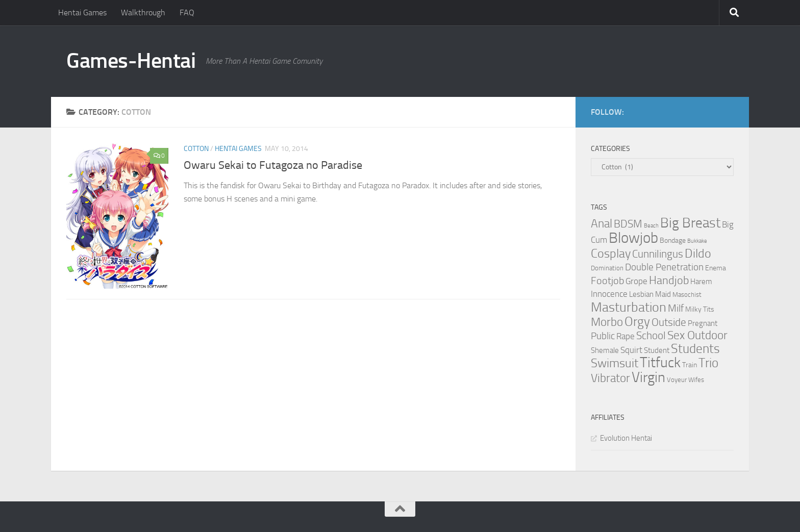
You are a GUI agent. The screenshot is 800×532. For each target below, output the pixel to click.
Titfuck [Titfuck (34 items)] (660, 362)
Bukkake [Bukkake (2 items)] (697, 241)
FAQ (187, 12)
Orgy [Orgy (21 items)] (637, 322)
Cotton (196, 149)
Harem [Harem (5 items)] (701, 282)
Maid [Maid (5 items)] (663, 294)
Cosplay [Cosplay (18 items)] (611, 254)
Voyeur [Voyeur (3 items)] (677, 380)
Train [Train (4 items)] (690, 365)
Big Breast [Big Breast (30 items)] (690, 223)
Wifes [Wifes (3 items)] (696, 380)
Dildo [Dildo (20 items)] (698, 254)
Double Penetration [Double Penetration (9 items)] (664, 267)
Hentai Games (82, 12)
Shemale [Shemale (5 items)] (605, 350)
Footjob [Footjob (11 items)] (607, 281)
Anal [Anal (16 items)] (602, 224)
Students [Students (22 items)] (695, 349)
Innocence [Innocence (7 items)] (609, 294)
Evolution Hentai (626, 438)
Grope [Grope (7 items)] (636, 281)
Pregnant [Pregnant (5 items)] (703, 323)
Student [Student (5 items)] (657, 350)
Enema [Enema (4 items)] (716, 268)
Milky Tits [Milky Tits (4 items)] (700, 309)
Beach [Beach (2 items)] (651, 226)
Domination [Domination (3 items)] (607, 268)
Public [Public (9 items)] (603, 336)
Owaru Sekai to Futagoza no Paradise (273, 165)
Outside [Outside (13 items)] (669, 322)
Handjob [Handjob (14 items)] (669, 281)
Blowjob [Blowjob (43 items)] (633, 238)
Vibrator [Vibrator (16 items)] (610, 378)
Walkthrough (143, 12)
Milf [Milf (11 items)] (676, 308)
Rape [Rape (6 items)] (626, 336)
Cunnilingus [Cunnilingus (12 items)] (658, 254)
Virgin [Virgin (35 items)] (648, 377)
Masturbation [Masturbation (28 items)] (629, 307)
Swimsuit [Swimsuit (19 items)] (615, 363)
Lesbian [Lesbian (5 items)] (641, 294)
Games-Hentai (131, 61)
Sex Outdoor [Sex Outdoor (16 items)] (697, 335)
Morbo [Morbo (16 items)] (607, 322)
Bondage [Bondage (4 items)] (673, 240)
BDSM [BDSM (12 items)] (628, 224)
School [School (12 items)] (651, 336)
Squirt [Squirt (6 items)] (631, 350)
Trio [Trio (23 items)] (708, 363)
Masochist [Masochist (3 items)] (687, 295)
